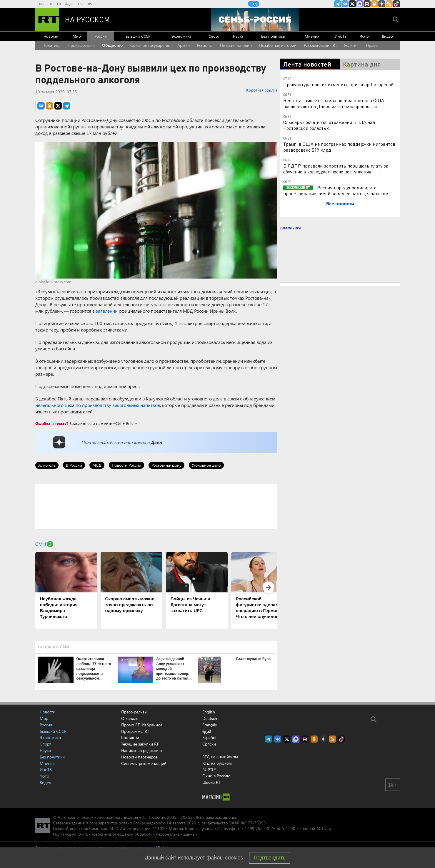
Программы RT (135, 731)
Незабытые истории (278, 45)
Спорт (214, 36)
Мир (77, 36)
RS (90, 4)
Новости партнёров (139, 757)
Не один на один (236, 45)
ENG (41, 4)
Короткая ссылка (262, 90)
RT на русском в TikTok (396, 4)
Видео (387, 36)
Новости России (126, 465)
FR (59, 4)
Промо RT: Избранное (142, 725)
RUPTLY (209, 770)
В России (74, 465)
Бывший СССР (138, 36)
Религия (351, 45)
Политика (51, 45)
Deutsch (210, 718)
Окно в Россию (216, 776)
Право (372, 45)
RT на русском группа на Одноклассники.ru (374, 4)
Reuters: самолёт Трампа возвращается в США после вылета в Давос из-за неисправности (334, 103)
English (209, 712)
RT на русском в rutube (367, 4)
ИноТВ (341, 36)
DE (51, 4)
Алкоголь (47, 465)
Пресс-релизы (134, 712)
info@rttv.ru (320, 828)
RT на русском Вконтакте (345, 4)
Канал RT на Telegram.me (338, 4)
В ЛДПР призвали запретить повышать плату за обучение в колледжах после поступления (336, 169)
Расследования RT (320, 45)
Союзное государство (150, 45)
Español (209, 738)
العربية (69, 4)
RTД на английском (220, 757)
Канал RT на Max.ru (360, 4)
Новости (51, 36)
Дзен (156, 442)
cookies (234, 858)
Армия (184, 45)
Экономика (181, 36)
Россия (101, 36)
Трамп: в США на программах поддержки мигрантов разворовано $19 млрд (339, 147)
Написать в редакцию (141, 750)
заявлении (107, 311)
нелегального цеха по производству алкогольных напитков (98, 405)
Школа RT (211, 782)
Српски (209, 744)
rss (389, 4)
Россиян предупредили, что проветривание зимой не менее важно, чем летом (336, 190)
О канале (130, 718)
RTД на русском (217, 763)
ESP (81, 4)
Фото (364, 36)
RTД (254, 4)
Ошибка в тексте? (52, 423)
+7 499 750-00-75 (258, 828)
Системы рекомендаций (144, 763)
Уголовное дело (206, 465)
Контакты (130, 737)
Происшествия (81, 45)
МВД (97, 465)
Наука (238, 36)
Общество (112, 45)
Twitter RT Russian (352, 4)
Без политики (273, 36)
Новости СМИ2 (290, 228)
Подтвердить (270, 858)
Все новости (340, 203)
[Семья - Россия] (255, 19)
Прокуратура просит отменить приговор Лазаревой (338, 84)
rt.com (91, 823)
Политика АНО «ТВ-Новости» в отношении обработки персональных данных (125, 834)
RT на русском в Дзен (382, 4)
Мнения (312, 36)
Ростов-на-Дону (166, 465)
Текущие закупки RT (140, 744)
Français (210, 725)
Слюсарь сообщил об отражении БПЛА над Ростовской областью (329, 125)
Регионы (205, 45)
